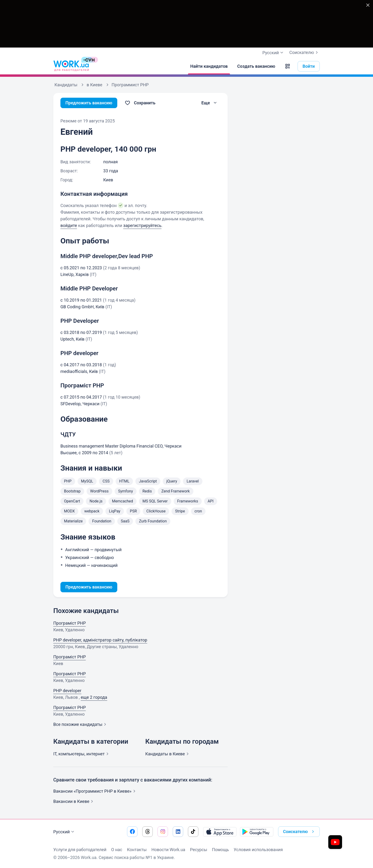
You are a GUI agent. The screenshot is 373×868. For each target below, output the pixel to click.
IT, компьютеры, (82, 754)
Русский (64, 832)
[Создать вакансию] (256, 66)
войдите (69, 225)
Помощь (220, 850)
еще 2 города (94, 697)
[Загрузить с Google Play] (257, 832)
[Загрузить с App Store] (220, 832)
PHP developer (67, 691)
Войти (309, 66)
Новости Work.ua (168, 850)
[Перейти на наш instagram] (163, 832)
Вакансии (74, 801)
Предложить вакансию (89, 103)
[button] (288, 66)
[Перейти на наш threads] (147, 832)
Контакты (137, 850)
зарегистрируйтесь (142, 225)
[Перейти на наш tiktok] (193, 832)
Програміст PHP (70, 623)
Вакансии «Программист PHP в (95, 791)
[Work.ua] (71, 66)
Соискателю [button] (299, 832)
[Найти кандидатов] (209, 66)
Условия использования (258, 850)
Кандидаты (168, 754)
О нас (117, 850)
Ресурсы (199, 850)
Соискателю (304, 53)
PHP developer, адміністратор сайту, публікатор (100, 640)
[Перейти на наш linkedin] (178, 832)
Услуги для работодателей (80, 850)
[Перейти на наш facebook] (132, 832)
